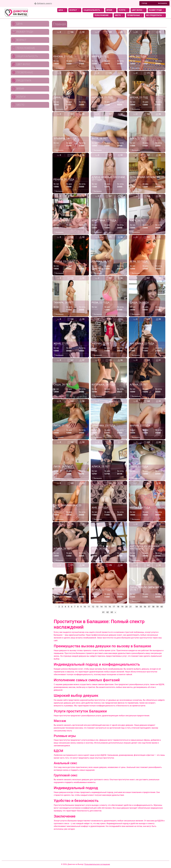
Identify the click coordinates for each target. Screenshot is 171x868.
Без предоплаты (155, 15)
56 (145, 607)
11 (89, 607)
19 (122, 607)
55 (141, 607)
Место (119, 15)
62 (108, 612)
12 (93, 607)
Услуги (123, 10)
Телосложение (103, 15)
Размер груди (157, 10)
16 (110, 607)
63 (112, 612)
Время (111, 10)
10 (85, 607)
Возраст (75, 10)
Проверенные (135, 15)
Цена (62, 10)
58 (153, 607)
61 (103, 612)
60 (162, 607)
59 (157, 607)
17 (114, 607)
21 (131, 607)
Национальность (93, 10)
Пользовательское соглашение (97, 864)
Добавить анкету (43, 4)
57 (149, 607)
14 (101, 607)
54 (137, 607)
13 (97, 607)
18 (118, 607)
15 (106, 607)
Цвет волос (139, 10)
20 (126, 607)
